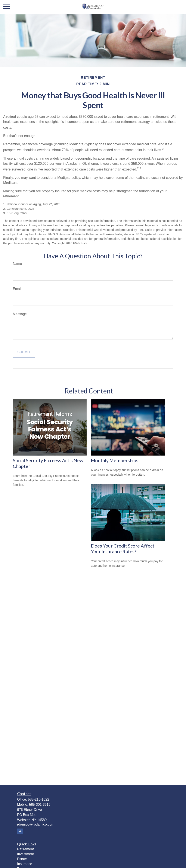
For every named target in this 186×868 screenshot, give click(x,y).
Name (17, 264)
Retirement (25, 849)
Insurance (25, 864)
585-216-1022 (38, 799)
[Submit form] (24, 352)
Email (17, 289)
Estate (22, 859)
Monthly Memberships (115, 460)
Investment (25, 854)
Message (20, 314)
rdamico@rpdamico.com (36, 824)
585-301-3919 (40, 805)
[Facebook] (20, 831)
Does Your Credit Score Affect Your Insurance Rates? (123, 549)
